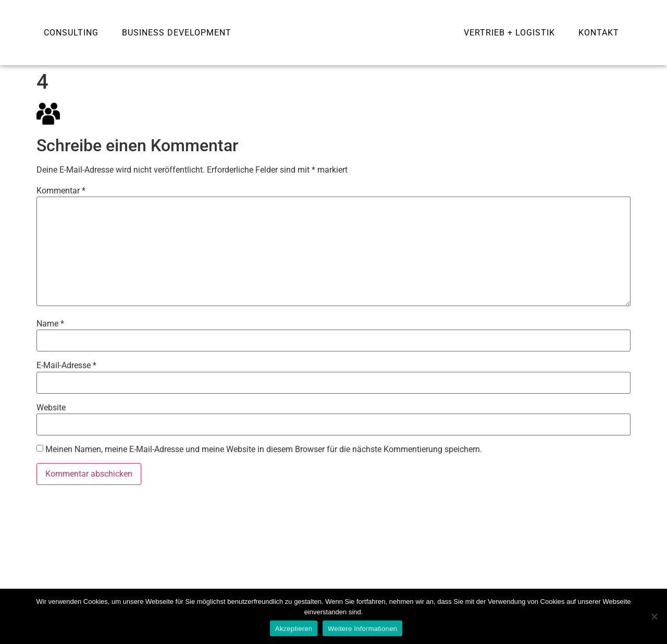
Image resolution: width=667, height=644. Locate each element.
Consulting (71, 33)
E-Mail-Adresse (66, 366)
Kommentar (61, 191)
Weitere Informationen (362, 629)
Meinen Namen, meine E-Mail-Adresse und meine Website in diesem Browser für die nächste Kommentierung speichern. (264, 449)
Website (51, 408)
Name (50, 324)
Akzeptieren (294, 629)
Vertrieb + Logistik (509, 33)
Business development (177, 33)
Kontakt (599, 33)
